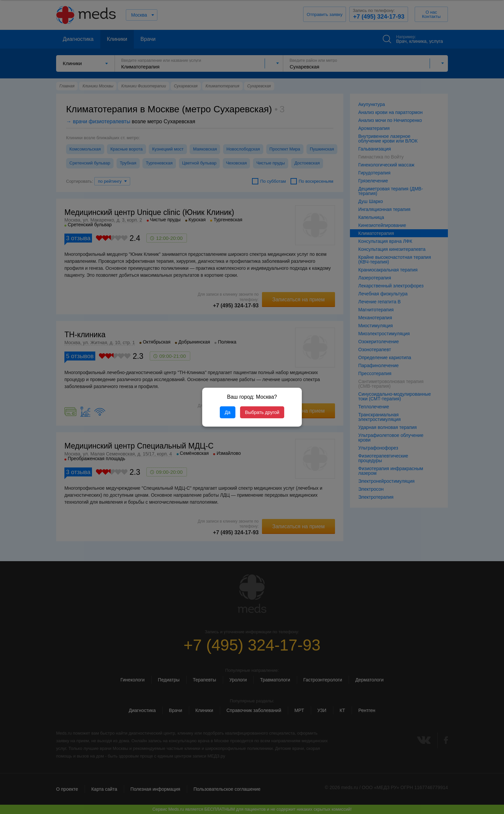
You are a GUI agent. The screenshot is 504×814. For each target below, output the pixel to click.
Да (228, 412)
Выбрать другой (262, 412)
